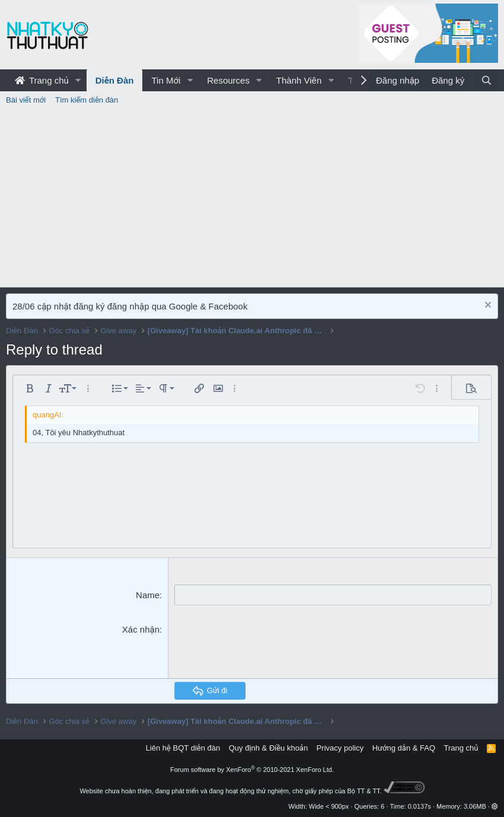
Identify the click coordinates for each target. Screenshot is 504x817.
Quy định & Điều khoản (268, 748)
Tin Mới (166, 80)
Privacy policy (340, 748)
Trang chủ (42, 80)
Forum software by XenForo (252, 770)
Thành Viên (299, 80)
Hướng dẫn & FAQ (404, 748)
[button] (78, 80)
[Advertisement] (252, 198)
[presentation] (264, 646)
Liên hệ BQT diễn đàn (183, 748)
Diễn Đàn (115, 80)
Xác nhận (141, 629)
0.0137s (420, 806)
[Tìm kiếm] (487, 80)
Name (148, 595)
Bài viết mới (26, 100)
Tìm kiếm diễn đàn (87, 100)
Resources (228, 80)
